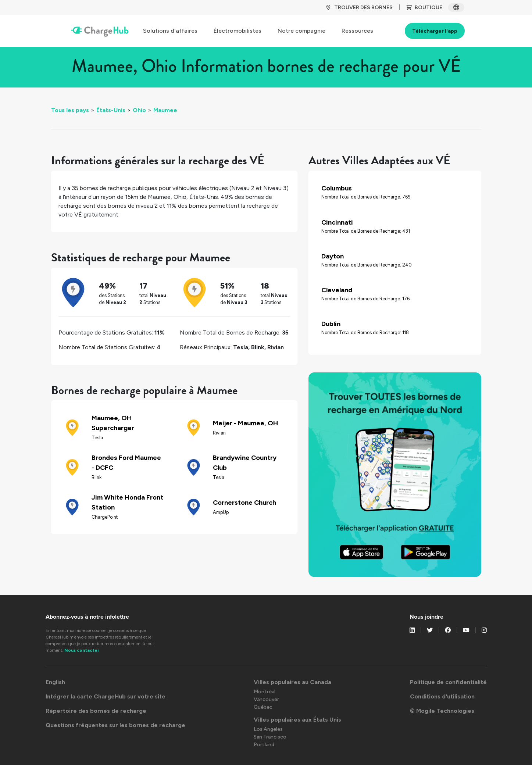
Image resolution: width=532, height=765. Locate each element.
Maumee (165, 110)
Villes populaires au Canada (292, 682)
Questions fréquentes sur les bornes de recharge (115, 725)
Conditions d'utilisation (442, 696)
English (55, 682)
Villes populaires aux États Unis (297, 720)
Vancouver (266, 699)
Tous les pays (70, 110)
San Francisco (270, 737)
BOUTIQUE (424, 8)
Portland (264, 745)
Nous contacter (82, 650)
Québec (263, 707)
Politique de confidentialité (448, 682)
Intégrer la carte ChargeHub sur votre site (106, 696)
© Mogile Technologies (442, 711)
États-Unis (111, 110)
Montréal (265, 692)
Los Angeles (268, 729)
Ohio (139, 110)
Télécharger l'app (435, 31)
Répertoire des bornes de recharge (96, 711)
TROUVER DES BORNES (359, 8)
